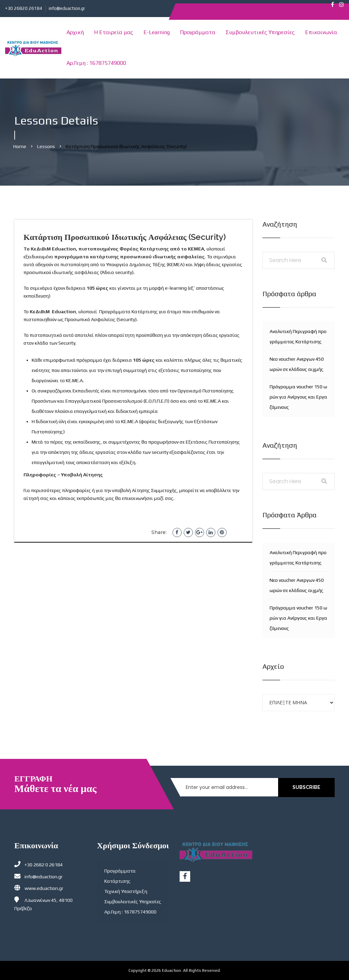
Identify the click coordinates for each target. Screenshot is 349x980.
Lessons (46, 146)
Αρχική (75, 32)
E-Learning (157, 32)
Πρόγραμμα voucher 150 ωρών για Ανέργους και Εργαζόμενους (298, 397)
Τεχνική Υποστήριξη (126, 891)
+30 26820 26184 (24, 8)
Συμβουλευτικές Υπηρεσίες (260, 32)
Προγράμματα (198, 32)
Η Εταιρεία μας (114, 32)
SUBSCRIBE (308, 787)
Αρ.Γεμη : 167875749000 (96, 63)
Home (20, 146)
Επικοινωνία (321, 32)
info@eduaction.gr (67, 8)
